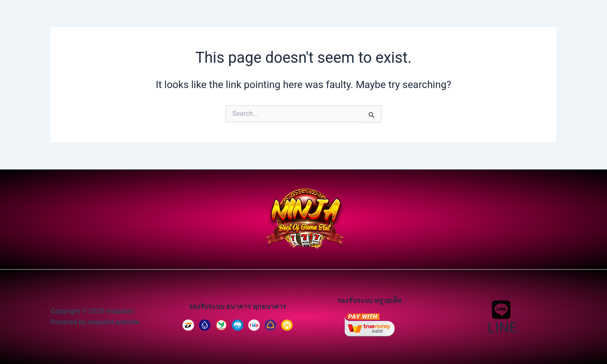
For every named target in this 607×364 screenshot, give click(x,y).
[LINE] (501, 317)
